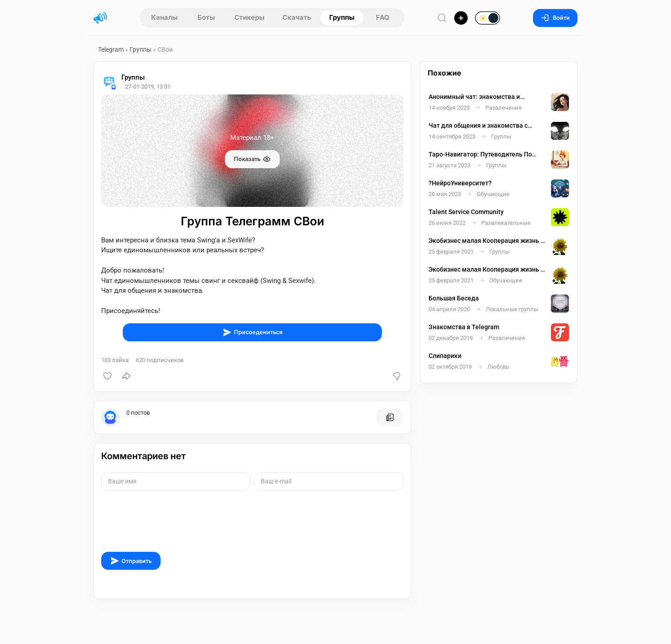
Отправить (131, 561)
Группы (342, 17)
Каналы (164, 17)
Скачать (297, 17)
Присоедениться (253, 332)
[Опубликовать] (461, 18)
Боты (206, 17)
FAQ (383, 17)
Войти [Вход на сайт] (555, 18)
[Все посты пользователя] (390, 417)
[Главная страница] (100, 18)
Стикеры (249, 17)
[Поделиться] (126, 376)
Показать (252, 159)
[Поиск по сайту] (442, 18)
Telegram (111, 49)
